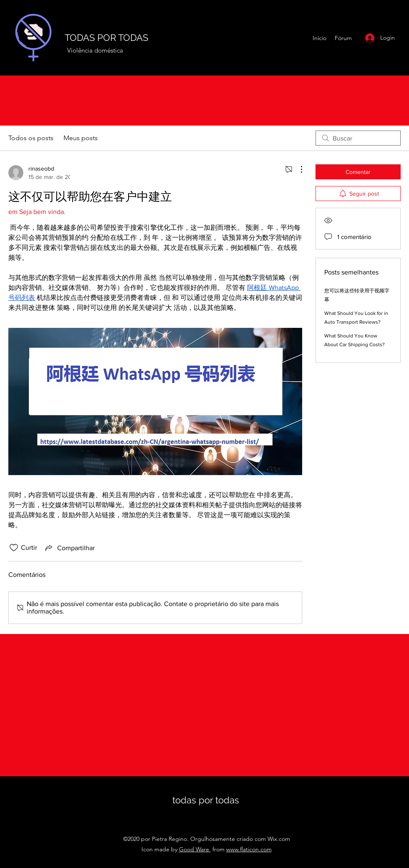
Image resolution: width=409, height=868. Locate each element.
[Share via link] (69, 548)
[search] (358, 138)
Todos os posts (31, 138)
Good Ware (195, 849)
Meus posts (81, 138)
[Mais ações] (297, 169)
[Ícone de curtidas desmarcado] (14, 548)
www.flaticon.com (249, 849)
